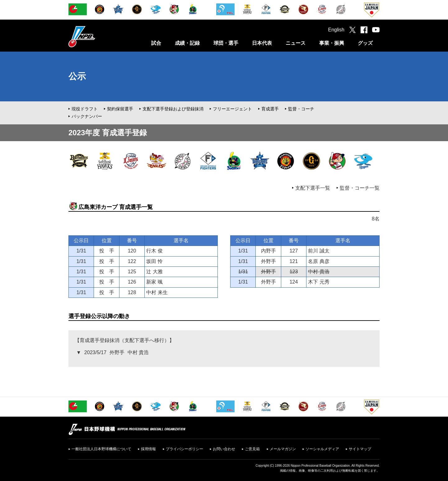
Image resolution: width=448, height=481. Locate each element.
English (336, 30)
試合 (156, 43)
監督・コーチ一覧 (360, 188)
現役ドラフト (85, 109)
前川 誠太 (319, 251)
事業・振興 (332, 43)
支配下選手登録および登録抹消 (173, 109)
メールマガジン (283, 449)
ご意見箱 (252, 449)
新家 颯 (154, 282)
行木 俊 (154, 251)
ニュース (296, 43)
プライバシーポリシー (184, 449)
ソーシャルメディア (322, 449)
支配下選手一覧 (313, 188)
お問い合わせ (224, 449)
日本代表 (262, 43)
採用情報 (148, 449)
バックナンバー (87, 116)
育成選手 (270, 109)
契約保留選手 (120, 109)
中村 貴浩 (319, 272)
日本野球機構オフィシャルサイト (97, 37)
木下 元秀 (319, 282)
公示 (77, 76)
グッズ (365, 43)
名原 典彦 (319, 261)
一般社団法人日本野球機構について (101, 449)
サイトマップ (360, 449)
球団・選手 (226, 43)
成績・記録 (187, 43)
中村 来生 (157, 292)
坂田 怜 (154, 261)
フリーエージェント (232, 109)
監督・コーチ (301, 109)
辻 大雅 (154, 272)
